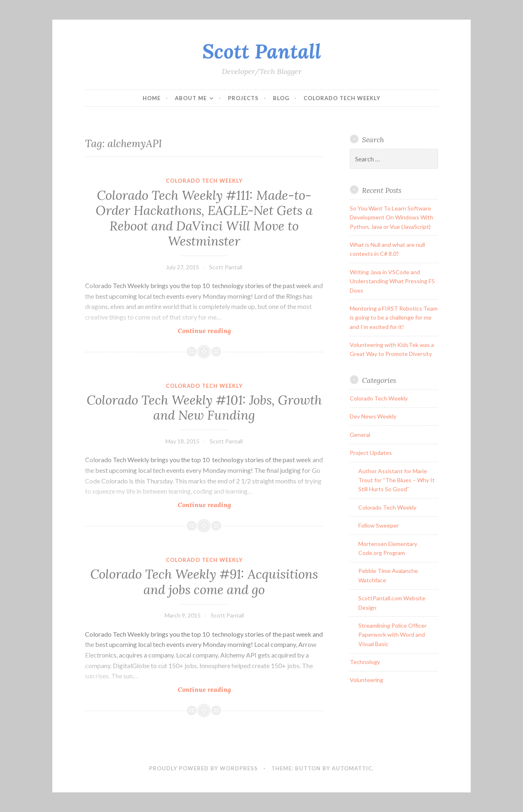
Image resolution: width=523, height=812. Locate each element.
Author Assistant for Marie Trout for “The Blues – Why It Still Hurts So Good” (397, 480)
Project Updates (371, 453)
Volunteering (367, 680)
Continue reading (223, 330)
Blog (281, 98)
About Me (191, 98)
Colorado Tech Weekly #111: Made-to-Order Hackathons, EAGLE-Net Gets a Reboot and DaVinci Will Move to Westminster (204, 218)
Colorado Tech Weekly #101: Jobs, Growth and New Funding (204, 408)
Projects (243, 98)
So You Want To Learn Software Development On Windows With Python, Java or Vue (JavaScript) (391, 217)
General (360, 435)
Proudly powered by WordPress (203, 768)
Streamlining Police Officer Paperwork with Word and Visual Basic (392, 635)
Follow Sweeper (379, 525)
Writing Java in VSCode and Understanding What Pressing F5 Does (392, 281)
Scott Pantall (262, 51)
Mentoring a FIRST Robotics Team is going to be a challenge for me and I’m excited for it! (394, 318)
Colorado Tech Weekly (342, 98)
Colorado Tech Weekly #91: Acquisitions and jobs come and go (204, 582)
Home (152, 98)
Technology (365, 662)
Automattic (352, 768)
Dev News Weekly (373, 416)
